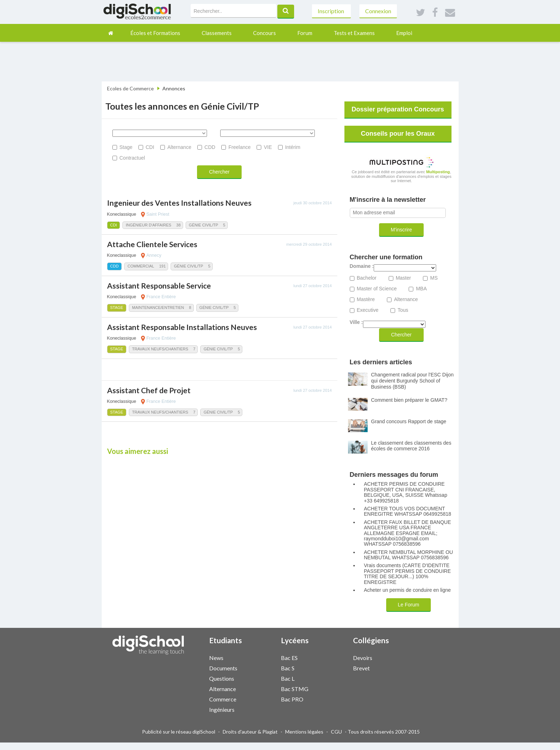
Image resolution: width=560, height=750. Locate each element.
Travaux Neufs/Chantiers (160, 349)
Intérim (293, 147)
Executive (368, 310)
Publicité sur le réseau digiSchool (179, 732)
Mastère (366, 299)
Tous (403, 310)
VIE (268, 147)
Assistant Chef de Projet (149, 390)
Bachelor (367, 278)
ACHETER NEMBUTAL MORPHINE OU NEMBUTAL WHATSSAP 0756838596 (409, 555)
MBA (421, 289)
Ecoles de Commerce (130, 88)
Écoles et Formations (155, 33)
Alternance (179, 147)
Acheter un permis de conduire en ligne (408, 590)
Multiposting (438, 172)
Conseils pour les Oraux (398, 134)
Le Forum (409, 605)
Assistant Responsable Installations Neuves (182, 327)
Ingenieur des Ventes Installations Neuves (179, 203)
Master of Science (377, 289)
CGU (336, 732)
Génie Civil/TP (203, 225)
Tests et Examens (354, 33)
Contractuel (132, 158)
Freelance (239, 147)
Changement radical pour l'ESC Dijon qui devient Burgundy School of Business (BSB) (412, 381)
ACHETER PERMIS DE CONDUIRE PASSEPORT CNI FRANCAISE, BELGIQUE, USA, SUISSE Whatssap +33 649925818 (406, 492)
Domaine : (362, 266)
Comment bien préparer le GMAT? (409, 400)
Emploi (404, 33)
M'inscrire (401, 230)
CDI (150, 147)
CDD (210, 147)
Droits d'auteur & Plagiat (250, 732)
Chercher (220, 172)
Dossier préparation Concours (398, 109)
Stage (126, 147)
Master (403, 278)
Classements (217, 33)
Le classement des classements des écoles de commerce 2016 (411, 446)
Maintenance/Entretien (158, 307)
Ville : (356, 322)
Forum (305, 33)
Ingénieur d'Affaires (148, 225)
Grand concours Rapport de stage (409, 421)
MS (434, 278)
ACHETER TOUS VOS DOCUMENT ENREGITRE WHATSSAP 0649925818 (408, 511)
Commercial (141, 266)
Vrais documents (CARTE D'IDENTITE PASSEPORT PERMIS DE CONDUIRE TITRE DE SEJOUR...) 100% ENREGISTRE (408, 574)
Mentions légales (304, 732)
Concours (264, 33)
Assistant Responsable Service (159, 286)
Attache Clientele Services (152, 244)
